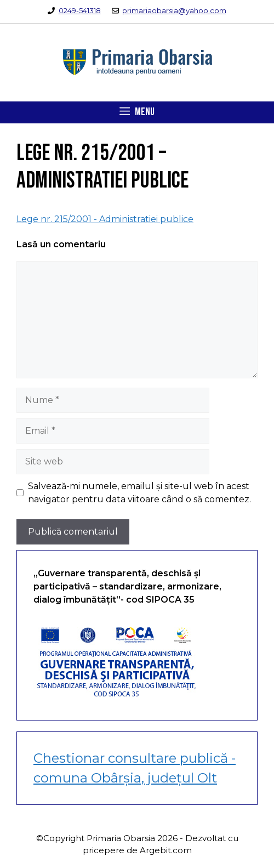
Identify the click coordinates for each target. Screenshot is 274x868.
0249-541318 (80, 10)
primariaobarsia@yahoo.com (174, 10)
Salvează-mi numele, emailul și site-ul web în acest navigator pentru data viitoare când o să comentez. (139, 493)
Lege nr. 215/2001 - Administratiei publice (105, 219)
